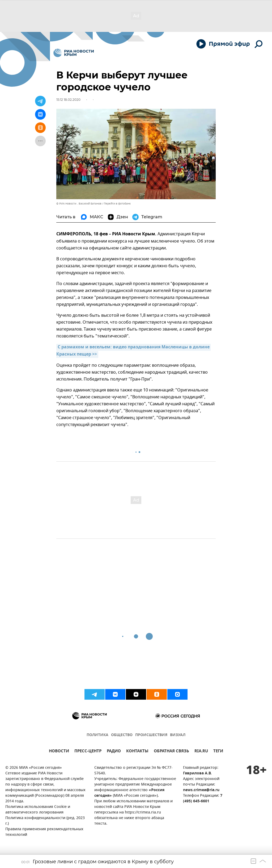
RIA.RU (201, 752)
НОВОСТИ (59, 752)
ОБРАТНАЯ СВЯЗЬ (171, 752)
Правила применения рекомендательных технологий (44, 832)
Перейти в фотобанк (117, 204)
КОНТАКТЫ (137, 752)
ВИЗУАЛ (178, 735)
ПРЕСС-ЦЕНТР (88, 752)
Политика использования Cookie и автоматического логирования (38, 810)
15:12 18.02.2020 (68, 100)
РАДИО (114, 752)
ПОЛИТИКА (97, 735)
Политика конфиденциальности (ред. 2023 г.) (45, 821)
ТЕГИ (218, 752)
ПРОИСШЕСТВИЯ (151, 735)
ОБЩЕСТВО (122, 735)
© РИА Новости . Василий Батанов (79, 204)
